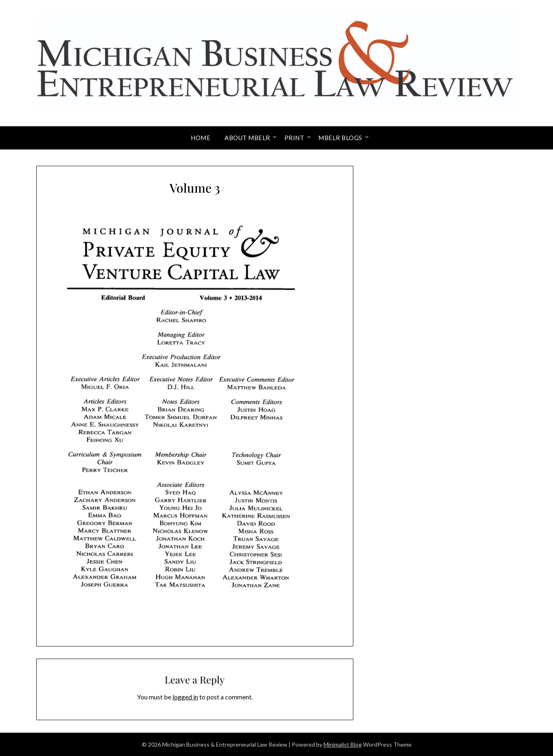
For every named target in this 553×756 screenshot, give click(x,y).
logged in (185, 697)
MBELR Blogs (340, 138)
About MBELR (247, 138)
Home (200, 138)
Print (294, 138)
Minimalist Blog (343, 744)
